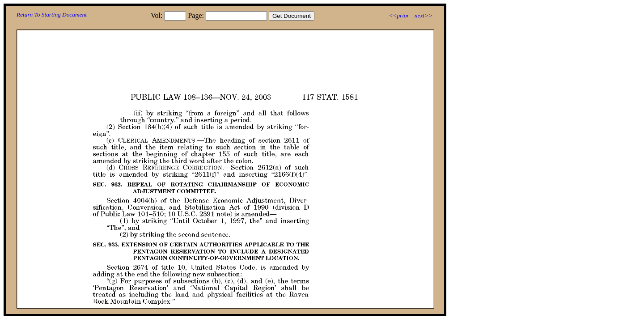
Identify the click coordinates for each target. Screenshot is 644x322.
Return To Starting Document (52, 15)
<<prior (399, 15)
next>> (424, 15)
